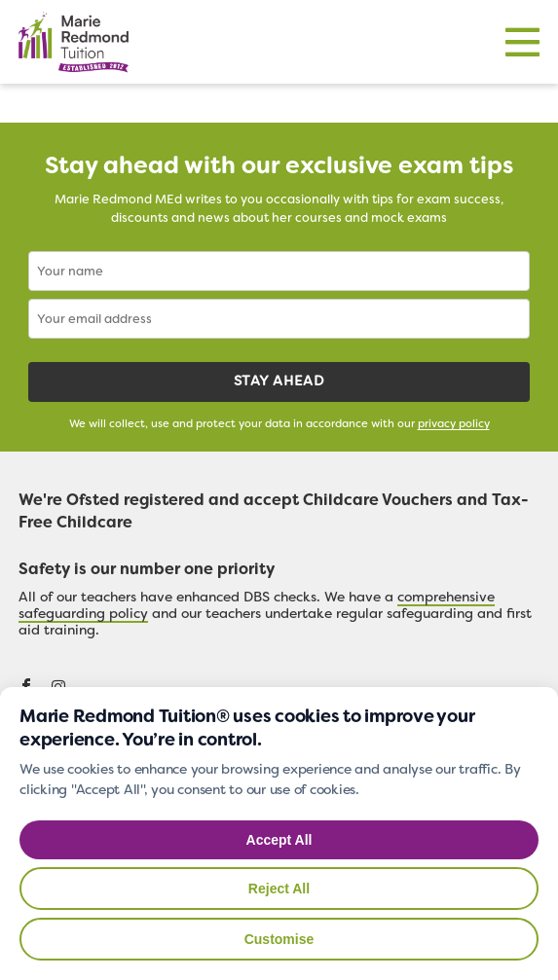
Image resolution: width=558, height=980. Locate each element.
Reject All (279, 889)
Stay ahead (279, 382)
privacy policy (454, 425)
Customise (279, 939)
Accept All (279, 840)
